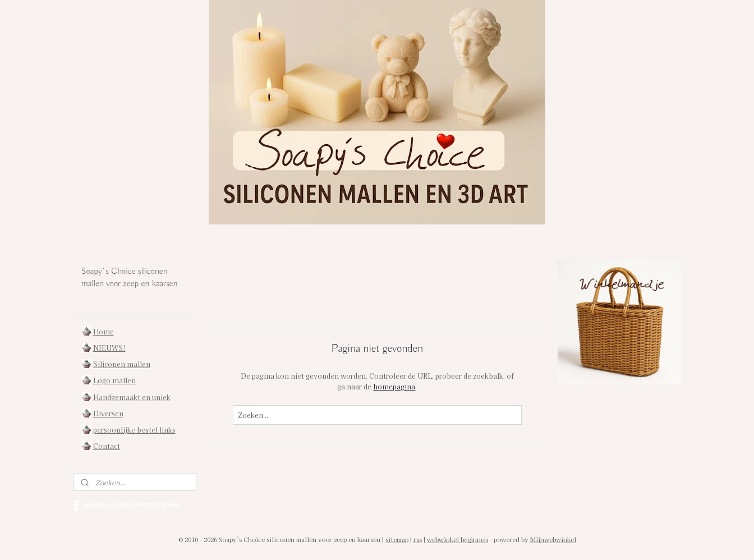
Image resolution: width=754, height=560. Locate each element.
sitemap (397, 539)
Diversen (108, 413)
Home (104, 331)
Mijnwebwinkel (553, 539)
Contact (107, 446)
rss (418, 539)
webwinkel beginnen (458, 539)
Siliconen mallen (122, 364)
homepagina (394, 386)
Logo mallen (114, 380)
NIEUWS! (109, 348)
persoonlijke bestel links (134, 430)
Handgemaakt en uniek (132, 397)
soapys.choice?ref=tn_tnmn (127, 506)
